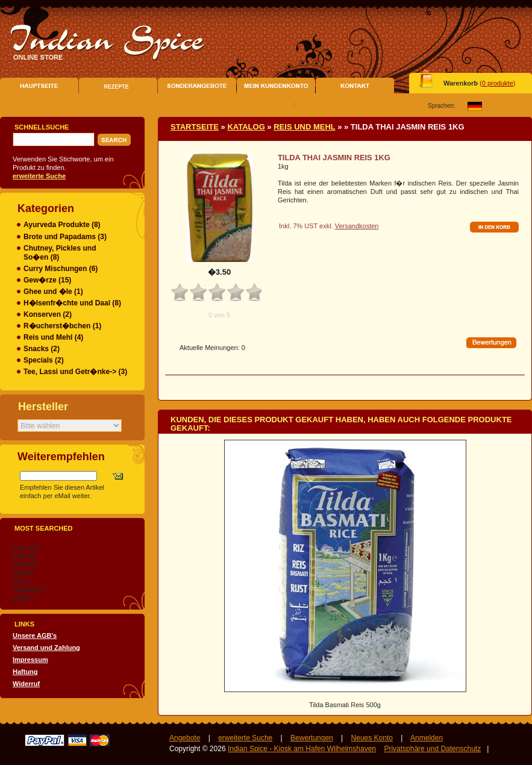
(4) (53, 337)
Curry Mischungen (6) (61, 269)
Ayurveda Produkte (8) (62, 225)
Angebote (185, 738)
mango (23, 572)
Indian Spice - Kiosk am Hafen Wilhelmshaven (302, 749)
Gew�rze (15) (47, 280)
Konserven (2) (48, 314)
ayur (34, 546)
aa (22, 546)
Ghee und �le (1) (53, 292)
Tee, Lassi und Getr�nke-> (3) (75, 372)
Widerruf (26, 684)
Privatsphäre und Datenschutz (432, 749)
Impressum (30, 660)
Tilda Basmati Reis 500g (345, 705)
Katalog (246, 127)
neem (21, 580)
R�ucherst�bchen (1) (62, 326)
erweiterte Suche (245, 738)
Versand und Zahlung (46, 648)
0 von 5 (219, 315)
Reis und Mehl (304, 127)
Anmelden (427, 738)
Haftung (25, 672)
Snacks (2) (42, 349)
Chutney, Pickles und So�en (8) (60, 253)
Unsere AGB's (35, 635)
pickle (21, 597)
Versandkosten (357, 226)
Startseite (195, 127)
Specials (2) (44, 360)
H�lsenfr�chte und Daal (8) (72, 303)
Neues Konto (372, 738)
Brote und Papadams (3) (65, 237)
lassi (32, 563)
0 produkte (498, 83)
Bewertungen (312, 738)
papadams (28, 589)
